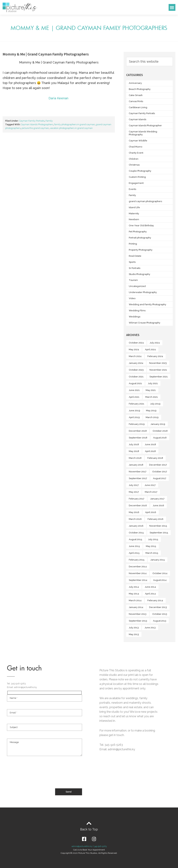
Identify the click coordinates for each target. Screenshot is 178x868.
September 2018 (138, 438)
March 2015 (152, 553)
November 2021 (158, 370)
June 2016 (158, 505)
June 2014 (150, 587)
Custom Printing (137, 177)
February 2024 (155, 356)
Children (134, 159)
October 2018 (160, 431)
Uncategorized (137, 286)
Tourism (133, 280)
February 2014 (155, 600)
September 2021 (159, 377)
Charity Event (136, 153)
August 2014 (160, 580)
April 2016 (151, 512)
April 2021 (134, 397)
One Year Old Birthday (141, 225)
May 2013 (134, 634)
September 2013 (138, 621)
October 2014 (160, 573)
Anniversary (135, 83)
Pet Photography (138, 232)
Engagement (136, 183)
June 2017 (150, 485)
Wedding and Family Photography (147, 304)
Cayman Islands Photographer (145, 125)
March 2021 (152, 397)
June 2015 (134, 546)
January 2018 (136, 465)
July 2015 (153, 539)
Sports (132, 262)
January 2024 (136, 363)
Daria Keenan (59, 98)
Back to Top (89, 829)
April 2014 (150, 594)
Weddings (135, 317)
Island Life (134, 207)
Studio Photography (139, 274)
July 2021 (153, 383)
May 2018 (134, 451)
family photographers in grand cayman (75, 124)
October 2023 (136, 370)
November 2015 (158, 526)
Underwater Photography (143, 292)
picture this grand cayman (35, 128)
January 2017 (157, 499)
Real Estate (135, 256)
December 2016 (138, 505)
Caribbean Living (138, 107)
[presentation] (33, 775)
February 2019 (137, 424)
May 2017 (134, 492)
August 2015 (135, 539)
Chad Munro (135, 147)
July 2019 (155, 404)
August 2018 (160, 438)
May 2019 (151, 411)
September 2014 (138, 580)
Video (132, 298)
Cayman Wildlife (138, 141)
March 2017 (151, 492)
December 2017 (158, 465)
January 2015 (158, 560)
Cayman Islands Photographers (37, 124)
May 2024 (134, 349)
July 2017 (134, 485)
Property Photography (141, 250)
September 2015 (159, 533)
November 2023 (158, 363)
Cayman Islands (137, 119)
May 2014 (134, 594)
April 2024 (150, 349)
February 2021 (137, 404)
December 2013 (158, 607)
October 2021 (136, 377)
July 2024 (155, 343)
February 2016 (155, 519)
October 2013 (160, 614)
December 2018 (138, 431)
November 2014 (138, 573)
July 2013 (134, 628)
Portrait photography (140, 238)
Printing (133, 244)
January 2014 (136, 607)
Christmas (134, 165)
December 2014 (138, 567)
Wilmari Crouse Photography (145, 323)
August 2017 (160, 478)
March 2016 (135, 519)
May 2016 (134, 512)
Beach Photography (140, 89)
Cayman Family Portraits (32, 121)
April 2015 (134, 553)
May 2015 (151, 546)
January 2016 (136, 526)
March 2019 (152, 417)
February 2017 (137, 499)
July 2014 (134, 587)
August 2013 (160, 621)
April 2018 (150, 451)
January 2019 (158, 424)
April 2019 (134, 417)
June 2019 (134, 411)
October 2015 (136, 533)
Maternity (134, 213)
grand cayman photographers (145, 201)
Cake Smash (136, 95)
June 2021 (134, 390)
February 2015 (137, 560)
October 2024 (136, 343)
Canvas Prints (136, 101)
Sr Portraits (135, 268)
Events (132, 189)
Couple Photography (140, 171)
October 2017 (160, 472)
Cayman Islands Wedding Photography (143, 133)
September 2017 (138, 478)
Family (49, 121)
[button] (172, 7)
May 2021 (151, 390)
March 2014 (135, 600)
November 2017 (138, 472)
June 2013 (150, 628)
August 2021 (135, 383)
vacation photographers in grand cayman (71, 128)
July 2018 (134, 444)
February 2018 (155, 458)
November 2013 (138, 614)
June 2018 (150, 444)
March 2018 (135, 458)
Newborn (134, 219)
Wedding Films (137, 311)
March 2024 (135, 356)
